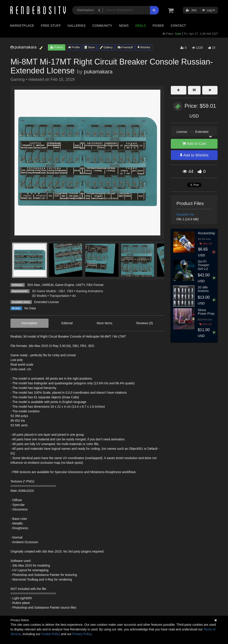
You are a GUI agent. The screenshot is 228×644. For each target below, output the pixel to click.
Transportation (59, 296)
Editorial (67, 323)
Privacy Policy (82, 634)
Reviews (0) (145, 323)
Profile (74, 47)
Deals (141, 26)
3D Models (39, 296)
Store (90, 47)
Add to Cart (194, 144)
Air (74, 296)
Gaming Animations (90, 291)
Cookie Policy (51, 634)
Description (30, 323)
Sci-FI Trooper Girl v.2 (204, 265)
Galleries (76, 26)
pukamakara (98, 72)
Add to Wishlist (194, 155)
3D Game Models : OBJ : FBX (53, 291)
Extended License (46, 302)
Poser (158, 26)
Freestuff (125, 47)
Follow (57, 47)
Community (102, 26)
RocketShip (207, 233)
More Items (104, 323)
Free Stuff (51, 26)
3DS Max (34, 285)
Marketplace (22, 26)
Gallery (106, 47)
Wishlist (144, 47)
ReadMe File (185, 215)
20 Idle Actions (203, 289)
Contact (178, 26)
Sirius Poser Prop (206, 312)
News (124, 26)
